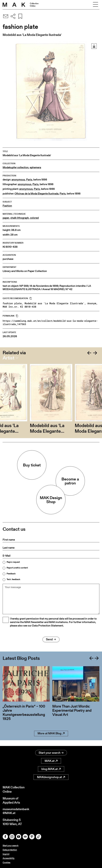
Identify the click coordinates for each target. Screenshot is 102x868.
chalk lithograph (20, 218)
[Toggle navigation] (95, 5)
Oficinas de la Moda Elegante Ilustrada (37, 194)
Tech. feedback (13, 579)
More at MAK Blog (51, 739)
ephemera (35, 167)
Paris (29, 180)
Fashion (7, 206)
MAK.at (51, 761)
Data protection (10, 850)
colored (34, 218)
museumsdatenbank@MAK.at (17, 811)
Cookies (7, 862)
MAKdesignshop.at (51, 777)
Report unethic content (17, 568)
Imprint (6, 854)
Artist (8, 358)
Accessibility (9, 858)
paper (6, 218)
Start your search (51, 753)
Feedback (11, 574)
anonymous (18, 180)
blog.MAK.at (51, 769)
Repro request (13, 562)
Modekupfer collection (16, 167)
